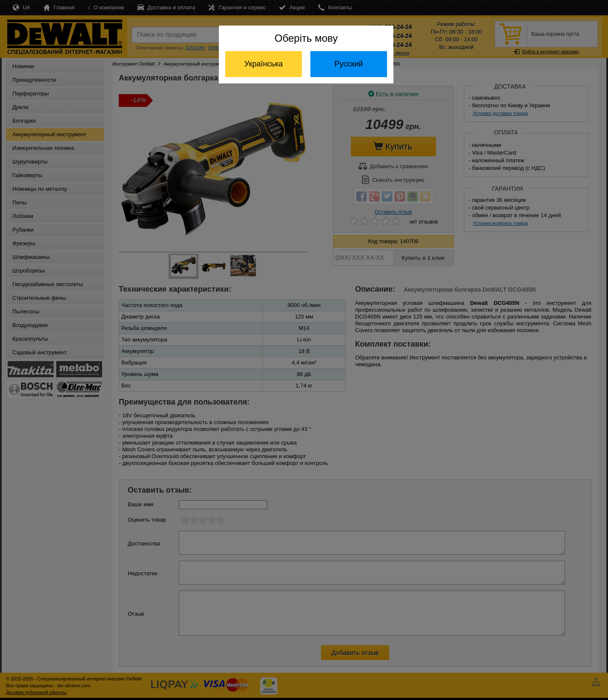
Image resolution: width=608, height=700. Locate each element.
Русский (349, 64)
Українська (264, 64)
